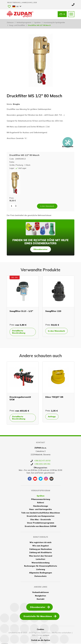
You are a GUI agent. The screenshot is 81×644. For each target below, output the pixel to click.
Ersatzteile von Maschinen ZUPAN (40, 527)
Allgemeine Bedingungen (41, 573)
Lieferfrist (40, 560)
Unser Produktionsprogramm (41, 523)
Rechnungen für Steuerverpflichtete (41, 566)
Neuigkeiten (40, 596)
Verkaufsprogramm (24, 22)
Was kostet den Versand (41, 556)
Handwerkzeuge (41, 506)
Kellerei (40, 503)
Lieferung (41, 570)
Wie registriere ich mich (40, 543)
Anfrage (53, 417)
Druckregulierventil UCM (20, 398)
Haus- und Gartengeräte (40, 510)
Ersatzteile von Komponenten (41, 516)
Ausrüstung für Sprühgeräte (54, 22)
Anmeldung (27, 2)
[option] (23, 307)
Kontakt (41, 599)
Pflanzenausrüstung (41, 500)
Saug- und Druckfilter (17, 25)
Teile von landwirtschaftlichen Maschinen (41, 513)
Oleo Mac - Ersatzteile (40, 520)
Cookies (40, 630)
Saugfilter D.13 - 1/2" (21, 311)
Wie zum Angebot (41, 546)
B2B (35, 2)
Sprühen (37, 22)
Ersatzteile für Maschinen (40, 616)
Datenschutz (40, 577)
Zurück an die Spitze (41, 640)
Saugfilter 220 (53, 311)
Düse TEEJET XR (54, 397)
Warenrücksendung (40, 563)
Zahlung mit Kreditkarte (40, 553)
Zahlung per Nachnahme (41, 550)
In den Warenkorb (58, 331)
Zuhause (10, 22)
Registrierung (14, 2)
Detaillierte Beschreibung (20, 332)
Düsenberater (41, 249)
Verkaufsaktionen (40, 593)
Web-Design (37, 636)
